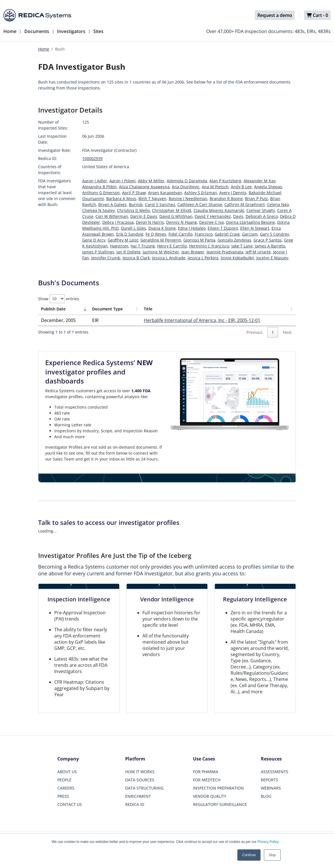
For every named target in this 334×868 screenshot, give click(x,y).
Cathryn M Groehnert (245, 204)
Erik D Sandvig (130, 234)
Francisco (204, 234)
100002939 (92, 158)
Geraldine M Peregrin (161, 240)
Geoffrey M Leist (123, 240)
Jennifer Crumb (106, 258)
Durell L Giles (134, 228)
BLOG (266, 796)
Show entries (59, 299)
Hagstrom (119, 246)
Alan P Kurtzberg (225, 181)
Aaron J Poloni (122, 181)
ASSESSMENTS (275, 772)
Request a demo (275, 15)
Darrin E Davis (144, 216)
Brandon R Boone (226, 199)
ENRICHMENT (138, 796)
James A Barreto (270, 246)
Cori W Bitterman (112, 216)
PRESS (63, 796)
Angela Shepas (268, 187)
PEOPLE (64, 780)
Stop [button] (272, 855)
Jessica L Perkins (203, 258)
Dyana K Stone (162, 228)
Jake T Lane (242, 246)
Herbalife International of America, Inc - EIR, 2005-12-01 (202, 320)
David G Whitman (176, 216)
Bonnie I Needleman (188, 199)
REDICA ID (135, 804)
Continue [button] (249, 855)
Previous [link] (254, 332)
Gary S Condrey (275, 234)
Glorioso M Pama (199, 240)
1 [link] (273, 332)
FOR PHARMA (206, 772)
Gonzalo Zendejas (234, 240)
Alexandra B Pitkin (99, 187)
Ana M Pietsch (215, 187)
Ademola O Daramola (187, 181)
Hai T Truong (143, 246)
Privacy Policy (268, 842)
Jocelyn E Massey (272, 258)
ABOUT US (67, 772)
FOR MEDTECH (207, 780)
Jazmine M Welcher (161, 252)
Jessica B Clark (136, 258)
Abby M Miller (151, 181)
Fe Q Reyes (156, 234)
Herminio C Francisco (209, 246)
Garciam (250, 234)
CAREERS (66, 788)
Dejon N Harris (150, 222)
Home (10, 31)
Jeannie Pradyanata (225, 252)
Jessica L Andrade (169, 258)
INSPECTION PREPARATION (218, 788)
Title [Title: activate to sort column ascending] (148, 309)
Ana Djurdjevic (186, 187)
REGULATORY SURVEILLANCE (220, 804)
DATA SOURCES (140, 780)
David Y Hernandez (213, 216)
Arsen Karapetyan (165, 193)
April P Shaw (134, 193)
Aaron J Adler (95, 181)
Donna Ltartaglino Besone (250, 222)
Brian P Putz (256, 199)
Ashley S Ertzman (201, 193)
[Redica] (37, 15)
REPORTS (269, 780)
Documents (37, 31)
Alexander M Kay (260, 181)
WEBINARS (271, 788)
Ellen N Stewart (255, 228)
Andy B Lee (241, 187)
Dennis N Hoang (182, 222)
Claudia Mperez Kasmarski (219, 210)
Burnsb (136, 204)
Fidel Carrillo (180, 234)
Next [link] (287, 332)
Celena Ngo (278, 204)
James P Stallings (98, 252)
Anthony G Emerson (101, 193)
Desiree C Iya (212, 222)
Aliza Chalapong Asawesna (144, 187)
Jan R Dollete (128, 252)
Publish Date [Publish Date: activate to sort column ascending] (53, 309)
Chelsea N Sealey (98, 210)
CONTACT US (70, 804)
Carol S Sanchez (160, 204)
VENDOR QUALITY (210, 796)
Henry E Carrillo (172, 246)
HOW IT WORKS (140, 772)
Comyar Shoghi (261, 210)
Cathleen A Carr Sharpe (200, 204)
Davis (238, 216)
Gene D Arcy (94, 240)
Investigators (71, 31)
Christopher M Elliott (172, 210)
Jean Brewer (193, 252)
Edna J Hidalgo (192, 228)
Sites (98, 31)
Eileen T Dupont (223, 228)
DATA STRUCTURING (144, 788)
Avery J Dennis (233, 193)
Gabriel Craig (227, 234)
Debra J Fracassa (118, 222)
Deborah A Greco (262, 216)
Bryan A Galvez (112, 204)
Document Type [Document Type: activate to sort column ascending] (107, 309)
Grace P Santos (268, 240)
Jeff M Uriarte (258, 252)
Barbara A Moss (121, 199)
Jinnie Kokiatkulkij (237, 258)
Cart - (317, 15)
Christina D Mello (133, 210)
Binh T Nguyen (152, 199)
